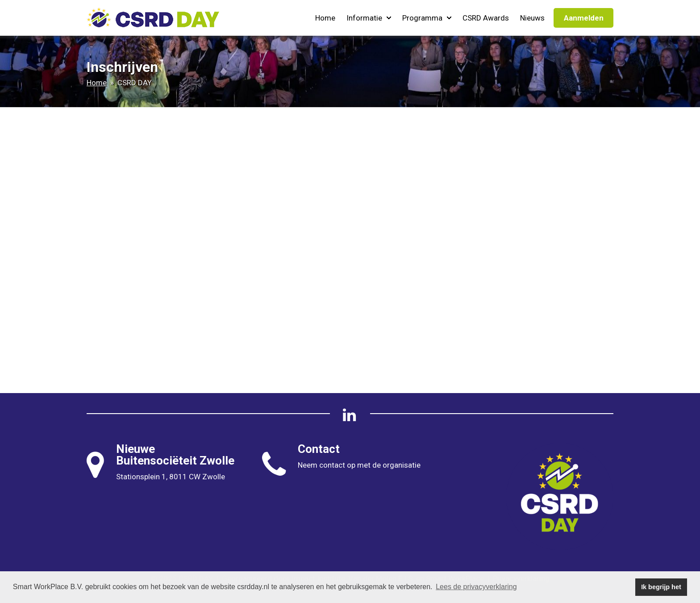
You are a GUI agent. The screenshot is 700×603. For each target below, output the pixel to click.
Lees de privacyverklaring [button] (476, 587)
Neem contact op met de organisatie (359, 465)
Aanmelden (584, 18)
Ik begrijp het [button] (661, 587)
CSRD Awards (486, 18)
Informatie (369, 18)
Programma (427, 18)
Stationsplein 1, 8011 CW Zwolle (171, 477)
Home (325, 18)
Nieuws (532, 18)
